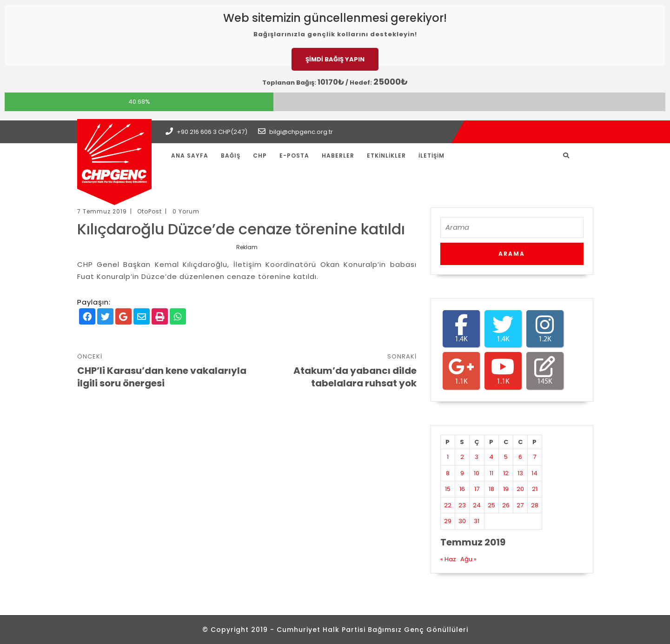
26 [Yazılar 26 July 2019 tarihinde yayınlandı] (506, 505)
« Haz (448, 559)
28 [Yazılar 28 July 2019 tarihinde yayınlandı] (535, 505)
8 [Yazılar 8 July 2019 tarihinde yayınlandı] (448, 473)
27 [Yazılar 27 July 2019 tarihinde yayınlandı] (520, 505)
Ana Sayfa (190, 156)
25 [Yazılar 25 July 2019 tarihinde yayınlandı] (491, 505)
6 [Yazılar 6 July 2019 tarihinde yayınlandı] (520, 457)
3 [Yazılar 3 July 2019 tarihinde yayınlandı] (477, 457)
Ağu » (468, 559)
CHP (260, 156)
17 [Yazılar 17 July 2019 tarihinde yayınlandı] (477, 489)
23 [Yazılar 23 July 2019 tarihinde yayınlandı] (462, 505)
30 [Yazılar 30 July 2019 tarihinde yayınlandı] (462, 521)
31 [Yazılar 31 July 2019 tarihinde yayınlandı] (477, 521)
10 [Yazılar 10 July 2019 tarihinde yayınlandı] (477, 473)
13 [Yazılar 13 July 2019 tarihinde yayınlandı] (520, 473)
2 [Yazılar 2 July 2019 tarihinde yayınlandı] (462, 457)
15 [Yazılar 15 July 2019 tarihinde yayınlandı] (448, 489)
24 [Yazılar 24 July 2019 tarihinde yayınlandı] (477, 505)
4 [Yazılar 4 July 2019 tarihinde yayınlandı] (491, 457)
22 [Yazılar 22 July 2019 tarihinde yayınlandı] (448, 505)
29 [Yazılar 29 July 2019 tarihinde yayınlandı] (448, 521)
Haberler (338, 156)
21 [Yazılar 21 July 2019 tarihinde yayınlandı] (535, 489)
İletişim (431, 156)
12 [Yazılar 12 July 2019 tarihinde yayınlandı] (506, 473)
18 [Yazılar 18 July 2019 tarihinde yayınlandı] (491, 489)
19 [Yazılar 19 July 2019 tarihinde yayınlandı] (506, 489)
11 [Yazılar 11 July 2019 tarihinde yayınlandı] (491, 473)
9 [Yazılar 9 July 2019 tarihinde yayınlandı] (462, 473)
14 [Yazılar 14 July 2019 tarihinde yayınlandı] (534, 473)
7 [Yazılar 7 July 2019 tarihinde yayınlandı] (534, 457)
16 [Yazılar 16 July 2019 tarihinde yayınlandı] (462, 489)
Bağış (231, 156)
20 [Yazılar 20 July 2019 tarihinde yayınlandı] (520, 489)
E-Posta (294, 156)
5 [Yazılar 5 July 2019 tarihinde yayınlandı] (506, 457)
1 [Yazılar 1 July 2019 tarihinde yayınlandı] (448, 457)
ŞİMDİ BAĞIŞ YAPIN (335, 59)
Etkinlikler (386, 156)
